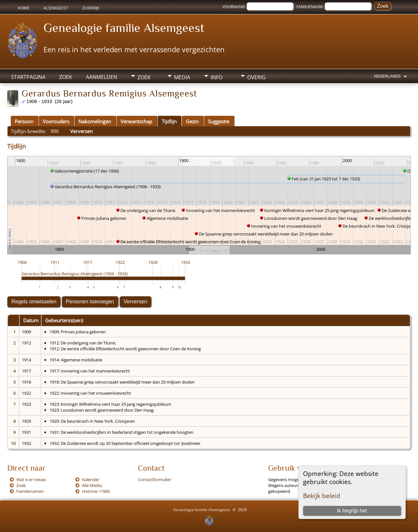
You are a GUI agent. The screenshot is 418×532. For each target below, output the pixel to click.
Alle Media (92, 485)
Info (217, 77)
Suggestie (219, 121)
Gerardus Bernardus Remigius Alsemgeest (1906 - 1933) (75, 274)
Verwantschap (136, 121)
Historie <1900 (96, 491)
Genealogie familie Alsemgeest (124, 28)
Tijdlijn (169, 121)
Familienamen (30, 491)
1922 (120, 262)
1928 (153, 262)
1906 (22, 262)
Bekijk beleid (322, 496)
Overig (257, 77)
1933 (185, 262)
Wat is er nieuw (31, 479)
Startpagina (28, 77)
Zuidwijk (91, 8)
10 (179, 287)
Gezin (192, 121)
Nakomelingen (95, 121)
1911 (55, 262)
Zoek (66, 77)
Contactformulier (154, 479)
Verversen (81, 131)
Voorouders (56, 121)
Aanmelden (102, 77)
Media (182, 77)
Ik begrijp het (352, 511)
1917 (88, 262)
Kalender (91, 479)
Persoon (24, 121)
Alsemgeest (56, 8)
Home (24, 8)
